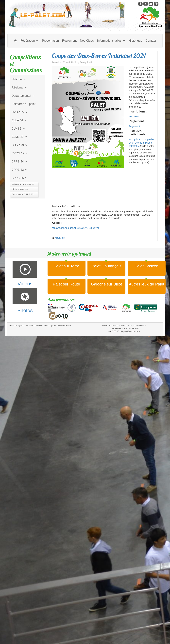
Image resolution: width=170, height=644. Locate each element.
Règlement (69, 41)
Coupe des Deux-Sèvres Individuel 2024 (99, 56)
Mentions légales (17, 326)
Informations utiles (111, 41)
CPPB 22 (20, 170)
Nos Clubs (87, 41)
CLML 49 (19, 137)
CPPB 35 (20, 178)
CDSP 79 (20, 145)
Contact (151, 41)
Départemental (23, 96)
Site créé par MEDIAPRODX (38, 326)
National (19, 79)
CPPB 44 (20, 161)
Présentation (50, 41)
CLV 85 (18, 129)
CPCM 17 (20, 153)
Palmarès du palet (24, 104)
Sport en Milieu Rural (62, 326)
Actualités (60, 238)
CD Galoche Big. (23, 194)
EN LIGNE (134, 116)
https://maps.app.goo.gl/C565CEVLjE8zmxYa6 (76, 228)
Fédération (29, 41)
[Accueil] (16, 41)
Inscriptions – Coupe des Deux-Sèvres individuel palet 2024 (141, 143)
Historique (136, 41)
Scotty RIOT (86, 62)
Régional (19, 87)
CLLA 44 (19, 120)
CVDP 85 (20, 112)
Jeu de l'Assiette (22, 186)
